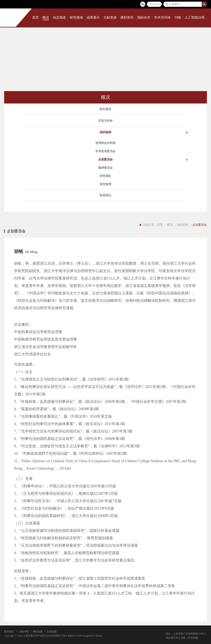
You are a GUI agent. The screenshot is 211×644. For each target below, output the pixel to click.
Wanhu (99, 636)
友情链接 (52, 632)
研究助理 (105, 184)
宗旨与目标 (105, 121)
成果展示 (93, 17)
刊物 (178, 17)
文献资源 (110, 17)
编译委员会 (105, 168)
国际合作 (144, 17)
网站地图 (38, 632)
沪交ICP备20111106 (71, 636)
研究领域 (76, 17)
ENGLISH (154, 4)
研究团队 (105, 176)
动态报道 (59, 17)
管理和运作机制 (105, 143)
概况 (46, 17)
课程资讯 (127, 17)
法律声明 (24, 632)
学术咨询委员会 (105, 151)
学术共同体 (162, 17)
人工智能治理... (196, 17)
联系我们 (105, 195)
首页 (35, 17)
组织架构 (105, 132)
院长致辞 (105, 109)
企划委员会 (105, 159)
